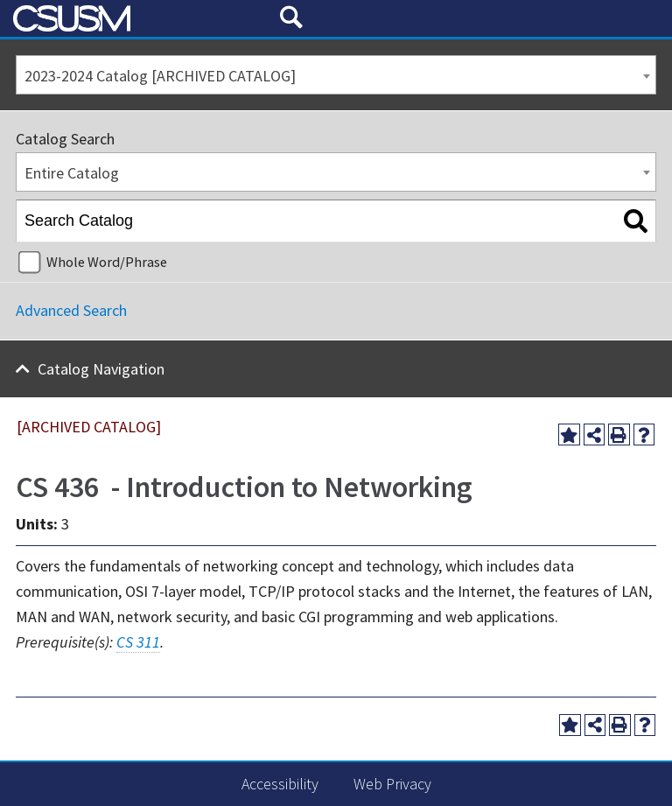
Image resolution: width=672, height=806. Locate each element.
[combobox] (336, 75)
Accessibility (280, 784)
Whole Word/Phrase (107, 262)
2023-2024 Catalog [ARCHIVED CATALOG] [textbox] (160, 76)
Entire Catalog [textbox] (72, 173)
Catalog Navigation (101, 369)
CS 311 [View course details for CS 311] (138, 642)
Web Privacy (392, 784)
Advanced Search (71, 310)
